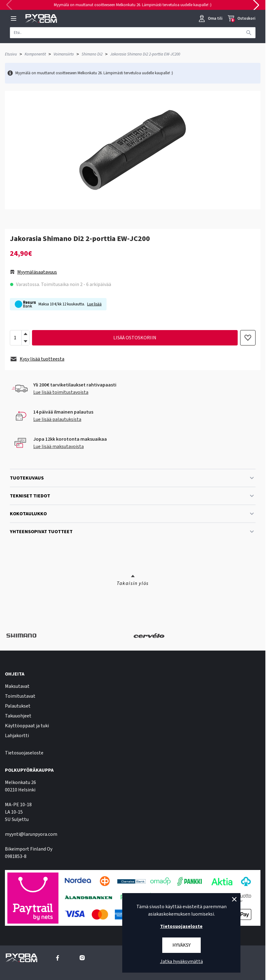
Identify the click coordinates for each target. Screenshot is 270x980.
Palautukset (18, 706)
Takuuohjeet (18, 716)
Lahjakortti (17, 736)
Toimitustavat (20, 696)
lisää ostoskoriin (135, 338)
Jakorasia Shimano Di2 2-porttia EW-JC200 (145, 54)
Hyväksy (181, 945)
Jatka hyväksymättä (181, 962)
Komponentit (35, 54)
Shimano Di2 (92, 54)
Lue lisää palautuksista (57, 419)
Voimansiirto (64, 54)
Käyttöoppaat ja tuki (27, 726)
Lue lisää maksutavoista (58, 447)
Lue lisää (94, 304)
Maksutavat (17, 686)
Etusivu (11, 54)
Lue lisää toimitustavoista (61, 392)
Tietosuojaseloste (24, 753)
